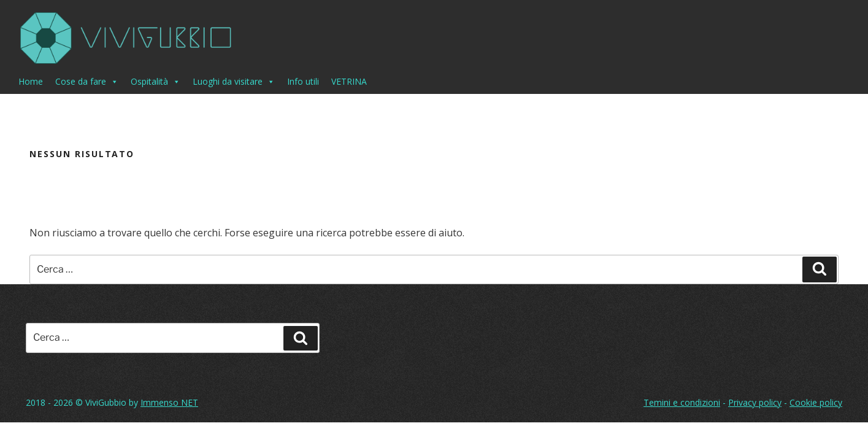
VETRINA (349, 81)
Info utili (303, 81)
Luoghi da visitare (234, 82)
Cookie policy (816, 402)
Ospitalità (156, 82)
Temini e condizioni (682, 402)
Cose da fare (87, 82)
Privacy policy (755, 402)
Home (31, 81)
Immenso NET (169, 402)
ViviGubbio (106, 402)
